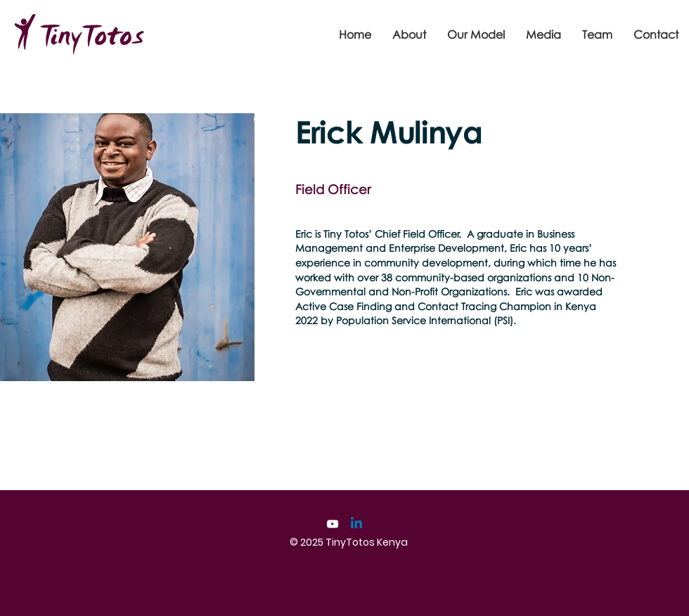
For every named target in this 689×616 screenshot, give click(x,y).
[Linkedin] (356, 524)
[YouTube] (333, 524)
